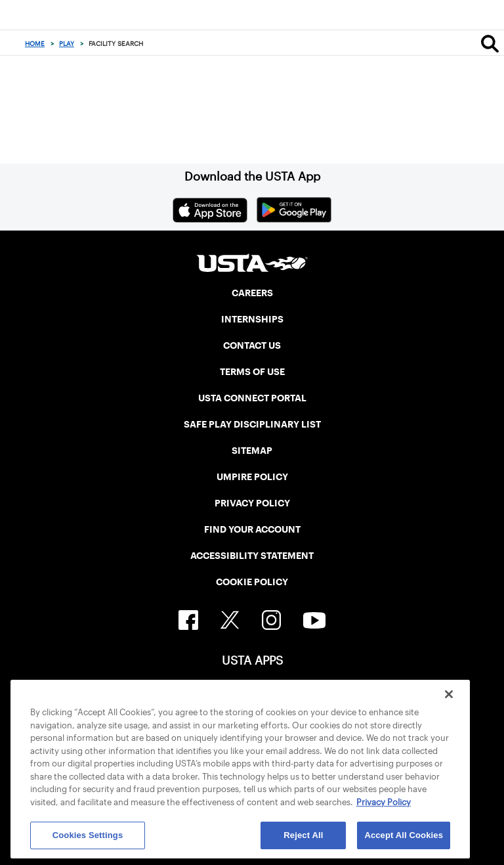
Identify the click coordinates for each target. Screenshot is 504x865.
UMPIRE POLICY (252, 477)
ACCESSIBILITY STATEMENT (252, 556)
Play (67, 44)
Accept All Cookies (404, 835)
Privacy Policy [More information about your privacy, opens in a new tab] (384, 802)
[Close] (449, 694)
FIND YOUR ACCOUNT (252, 529)
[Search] (490, 43)
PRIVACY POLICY (252, 503)
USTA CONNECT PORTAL (252, 398)
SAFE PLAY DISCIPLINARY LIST (252, 424)
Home (35, 44)
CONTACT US (252, 345)
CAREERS (252, 293)
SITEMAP (252, 451)
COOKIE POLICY (252, 582)
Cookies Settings (88, 835)
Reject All (303, 835)
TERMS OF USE (252, 372)
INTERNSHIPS (252, 319)
